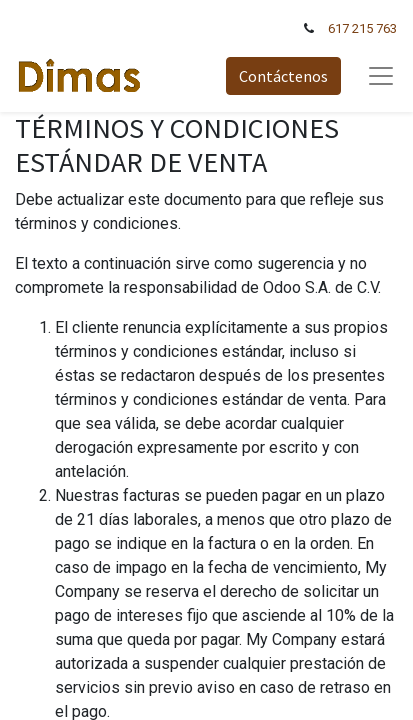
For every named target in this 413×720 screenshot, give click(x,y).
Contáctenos (283, 76)
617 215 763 (362, 28)
